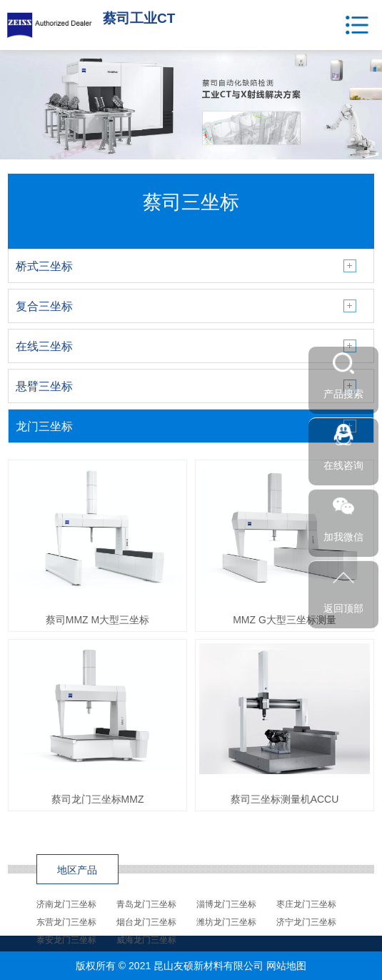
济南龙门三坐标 (66, 904)
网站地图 (286, 966)
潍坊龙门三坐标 (226, 922)
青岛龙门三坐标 (146, 904)
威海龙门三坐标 (146, 940)
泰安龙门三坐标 (66, 940)
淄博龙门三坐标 (226, 904)
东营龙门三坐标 (66, 922)
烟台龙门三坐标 (146, 922)
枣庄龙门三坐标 (306, 904)
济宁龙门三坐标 (306, 922)
